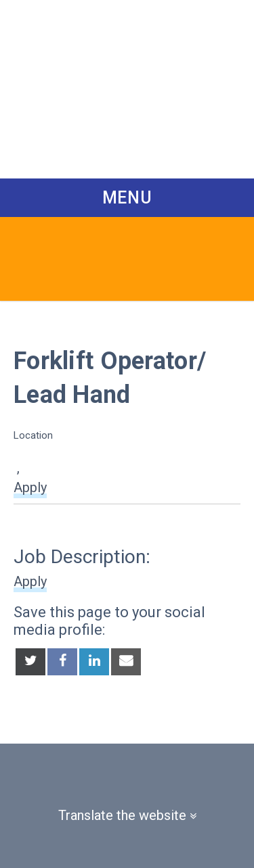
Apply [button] (30, 487)
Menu (127, 198)
